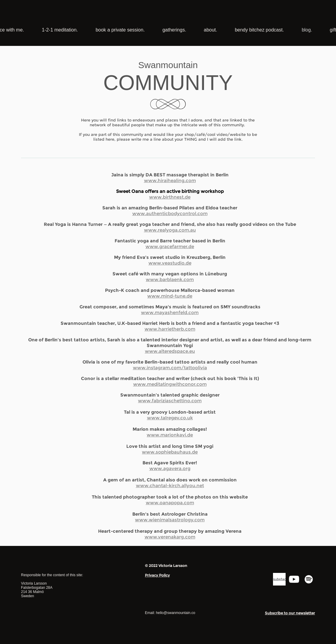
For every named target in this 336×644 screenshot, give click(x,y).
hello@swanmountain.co (176, 613)
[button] (290, 613)
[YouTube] (294, 579)
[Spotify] (309, 579)
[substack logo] (279, 579)
